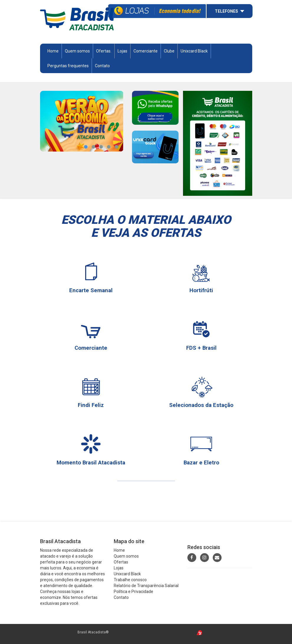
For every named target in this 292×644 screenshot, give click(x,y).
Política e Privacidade (133, 592)
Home (53, 51)
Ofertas (121, 562)
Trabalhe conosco (130, 580)
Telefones (226, 11)
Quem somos (77, 51)
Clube (169, 51)
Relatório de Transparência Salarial (146, 586)
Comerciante (146, 51)
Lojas (122, 51)
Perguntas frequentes (68, 66)
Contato (102, 66)
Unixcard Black (194, 51)
